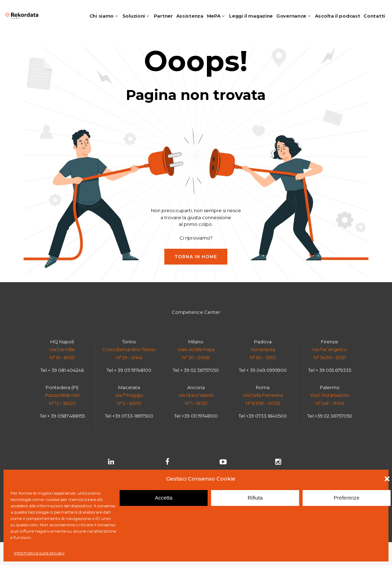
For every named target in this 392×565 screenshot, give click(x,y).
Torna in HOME (196, 257)
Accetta (164, 498)
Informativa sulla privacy (39, 553)
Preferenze (346, 498)
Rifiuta (255, 498)
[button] (387, 479)
